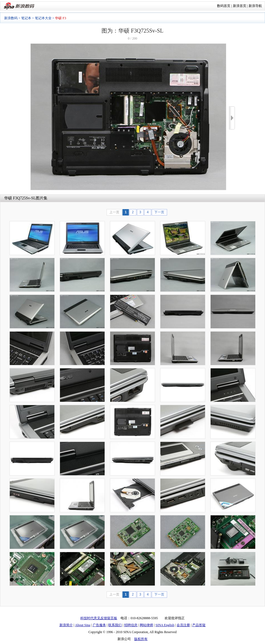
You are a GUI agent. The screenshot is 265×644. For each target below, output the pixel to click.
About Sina (83, 625)
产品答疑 (199, 625)
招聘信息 (131, 625)
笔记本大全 (43, 18)
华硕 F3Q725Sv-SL (20, 198)
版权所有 (141, 639)
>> (232, 118)
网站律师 (146, 625)
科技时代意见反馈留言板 (99, 618)
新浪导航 (255, 6)
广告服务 (99, 625)
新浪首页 (240, 6)
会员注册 (183, 625)
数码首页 (224, 6)
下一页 (159, 212)
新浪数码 (11, 18)
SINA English (165, 625)
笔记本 (26, 18)
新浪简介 (66, 625)
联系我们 (115, 625)
